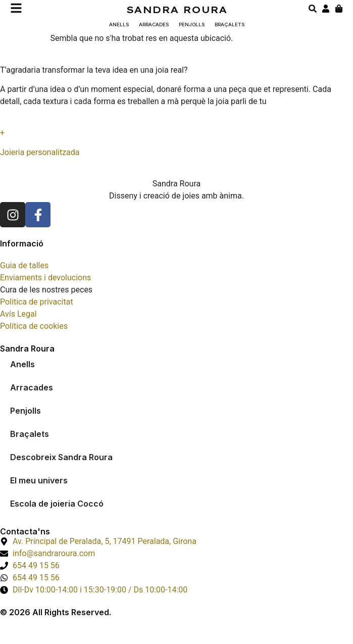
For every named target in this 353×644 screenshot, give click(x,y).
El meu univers (39, 480)
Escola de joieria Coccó (57, 504)
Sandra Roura (177, 10)
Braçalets (230, 24)
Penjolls (192, 24)
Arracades (154, 24)
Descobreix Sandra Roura (61, 457)
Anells (119, 24)
